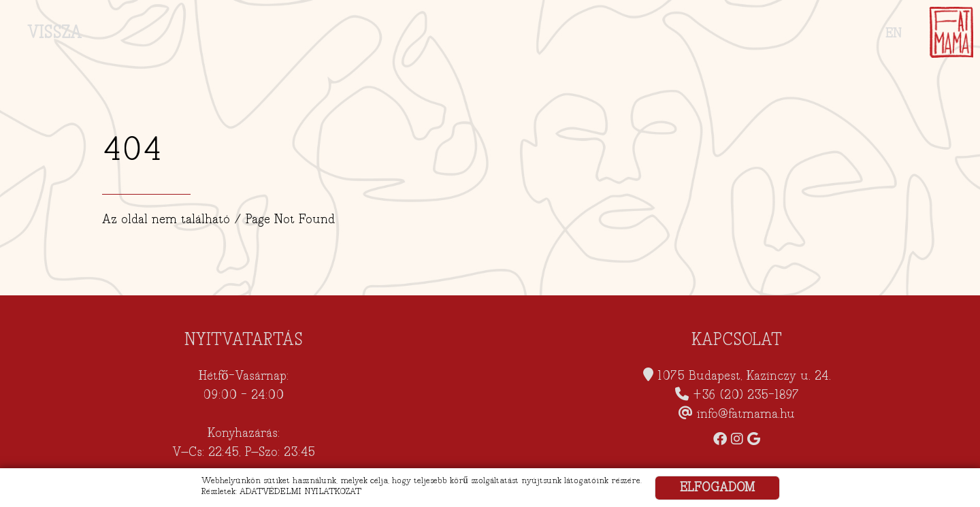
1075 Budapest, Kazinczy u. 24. (744, 376)
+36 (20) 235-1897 (746, 395)
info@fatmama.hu (746, 414)
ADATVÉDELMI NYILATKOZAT (300, 491)
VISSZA (54, 33)
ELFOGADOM (717, 488)
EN (894, 34)
